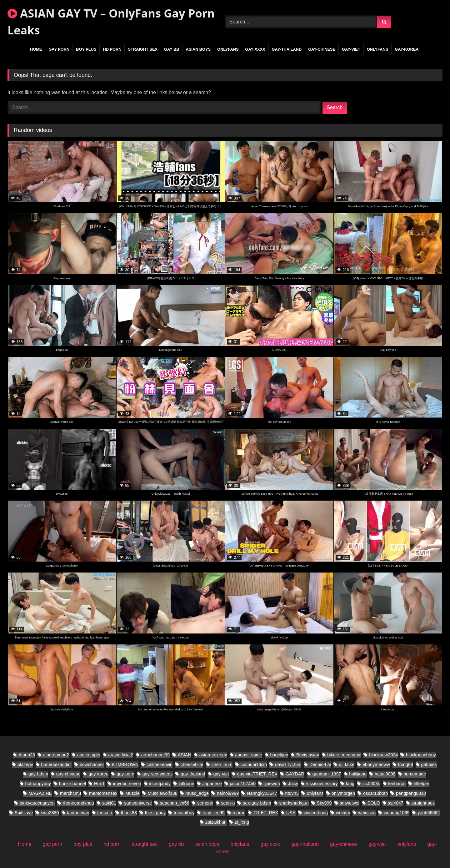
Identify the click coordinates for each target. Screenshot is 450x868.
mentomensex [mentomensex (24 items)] (103, 793)
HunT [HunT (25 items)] (100, 784)
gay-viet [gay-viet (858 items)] (221, 774)
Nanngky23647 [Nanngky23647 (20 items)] (262, 793)
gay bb (172, 49)
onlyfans (228, 49)
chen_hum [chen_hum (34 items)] (222, 765)
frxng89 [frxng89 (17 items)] (406, 765)
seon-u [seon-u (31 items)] (228, 803)
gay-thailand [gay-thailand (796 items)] (193, 774)
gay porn (59, 49)
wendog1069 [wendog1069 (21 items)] (397, 813)
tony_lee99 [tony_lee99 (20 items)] (213, 813)
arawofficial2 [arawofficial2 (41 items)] (121, 755)
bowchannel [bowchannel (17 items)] (92, 765)
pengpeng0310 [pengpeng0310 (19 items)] (411, 793)
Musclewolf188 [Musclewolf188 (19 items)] (163, 793)
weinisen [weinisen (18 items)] (367, 813)
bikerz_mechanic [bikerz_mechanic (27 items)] (344, 755)
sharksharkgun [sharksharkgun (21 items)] (294, 803)
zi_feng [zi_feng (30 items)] (242, 822)
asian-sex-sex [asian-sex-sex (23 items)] (213, 755)
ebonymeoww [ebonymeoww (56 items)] (376, 765)
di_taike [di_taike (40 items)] (347, 765)
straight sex (143, 49)
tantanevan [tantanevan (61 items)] (78, 813)
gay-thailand (287, 49)
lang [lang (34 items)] (350, 784)
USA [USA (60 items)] (291, 813)
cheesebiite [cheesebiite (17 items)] (192, 765)
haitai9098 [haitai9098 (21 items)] (385, 774)
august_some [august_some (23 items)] (248, 755)
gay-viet (351, 49)
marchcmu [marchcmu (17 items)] (70, 793)
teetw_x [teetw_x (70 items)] (105, 813)
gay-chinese (322, 49)
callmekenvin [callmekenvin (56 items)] (160, 765)
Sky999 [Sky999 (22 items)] (324, 803)
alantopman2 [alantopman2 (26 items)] (56, 755)
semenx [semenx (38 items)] (205, 803)
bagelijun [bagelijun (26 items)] (279, 755)
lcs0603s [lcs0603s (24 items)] (371, 784)
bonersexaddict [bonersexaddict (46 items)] (57, 765)
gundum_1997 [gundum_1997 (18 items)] (327, 774)
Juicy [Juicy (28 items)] (293, 784)
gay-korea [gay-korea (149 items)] (98, 774)
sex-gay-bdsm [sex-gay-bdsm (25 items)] (257, 803)
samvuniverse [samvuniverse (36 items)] (138, 803)
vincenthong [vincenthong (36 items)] (316, 813)
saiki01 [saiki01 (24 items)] (109, 803)
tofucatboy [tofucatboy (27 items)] (184, 813)
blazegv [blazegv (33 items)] (25, 765)
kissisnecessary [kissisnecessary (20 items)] (322, 784)
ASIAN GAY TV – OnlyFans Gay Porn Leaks (111, 22)
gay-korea (407, 49)
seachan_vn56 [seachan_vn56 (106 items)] (175, 803)
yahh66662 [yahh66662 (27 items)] (429, 813)
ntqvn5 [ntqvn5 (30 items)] (292, 793)
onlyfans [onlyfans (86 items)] (315, 793)
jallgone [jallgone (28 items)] (187, 784)
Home (36, 49)
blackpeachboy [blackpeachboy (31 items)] (421, 755)
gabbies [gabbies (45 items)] (429, 765)
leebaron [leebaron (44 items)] (397, 784)
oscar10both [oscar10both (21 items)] (375, 793)
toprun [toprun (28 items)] (239, 813)
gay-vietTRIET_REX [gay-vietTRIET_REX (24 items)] (257, 774)
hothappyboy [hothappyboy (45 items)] (38, 784)
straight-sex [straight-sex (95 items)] (423, 803)
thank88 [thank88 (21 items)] (129, 813)
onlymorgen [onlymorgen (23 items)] (343, 793)
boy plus (86, 49)
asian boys (198, 49)
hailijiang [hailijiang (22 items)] (358, 774)
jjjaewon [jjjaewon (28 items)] (272, 784)
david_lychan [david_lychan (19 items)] (288, 765)
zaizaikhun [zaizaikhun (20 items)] (216, 822)
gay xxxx (255, 49)
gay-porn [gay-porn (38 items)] (125, 774)
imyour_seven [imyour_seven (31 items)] (127, 784)
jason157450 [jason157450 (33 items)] (243, 784)
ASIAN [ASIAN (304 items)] (185, 755)
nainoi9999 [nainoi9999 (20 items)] (228, 793)
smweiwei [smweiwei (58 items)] (349, 803)
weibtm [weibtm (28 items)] (343, 813)
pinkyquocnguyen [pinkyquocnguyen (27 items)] (37, 803)
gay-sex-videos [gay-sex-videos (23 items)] (158, 774)
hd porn (112, 49)
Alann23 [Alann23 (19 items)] (27, 755)
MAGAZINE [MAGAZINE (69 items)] (40, 793)
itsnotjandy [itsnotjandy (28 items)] (160, 784)
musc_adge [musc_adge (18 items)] (197, 793)
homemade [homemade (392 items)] (415, 774)
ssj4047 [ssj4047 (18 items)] (396, 803)
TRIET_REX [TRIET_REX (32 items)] (266, 813)
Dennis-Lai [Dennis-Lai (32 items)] (320, 765)
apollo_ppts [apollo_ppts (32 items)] (89, 755)
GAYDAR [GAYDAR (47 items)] (295, 774)
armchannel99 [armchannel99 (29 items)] (155, 755)
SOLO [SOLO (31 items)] (374, 803)
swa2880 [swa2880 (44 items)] (50, 813)
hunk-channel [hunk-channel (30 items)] (72, 784)
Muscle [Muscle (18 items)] (132, 793)
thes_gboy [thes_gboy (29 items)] (155, 813)
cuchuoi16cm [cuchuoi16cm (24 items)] (254, 765)
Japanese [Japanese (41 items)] (212, 784)
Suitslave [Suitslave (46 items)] (24, 813)
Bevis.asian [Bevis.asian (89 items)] (308, 755)
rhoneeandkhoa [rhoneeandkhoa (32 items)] (78, 803)
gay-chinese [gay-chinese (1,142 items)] (68, 774)
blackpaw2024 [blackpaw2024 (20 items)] (383, 755)
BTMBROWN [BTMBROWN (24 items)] (125, 765)
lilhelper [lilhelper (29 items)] (422, 784)
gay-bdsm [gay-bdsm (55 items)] (38, 774)
